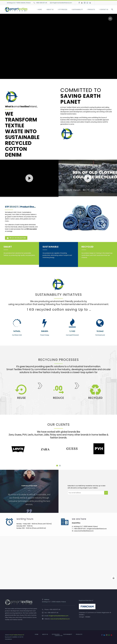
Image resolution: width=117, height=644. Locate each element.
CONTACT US (104, 9)
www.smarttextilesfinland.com (60, 619)
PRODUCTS (91, 9)
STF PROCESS (63, 9)
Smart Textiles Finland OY (17, 635)
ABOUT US (50, 9)
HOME (40, 9)
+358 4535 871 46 (41, 3)
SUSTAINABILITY (78, 9)
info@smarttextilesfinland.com (62, 3)
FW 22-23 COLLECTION (16, 238)
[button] (29, 178)
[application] (29, 178)
